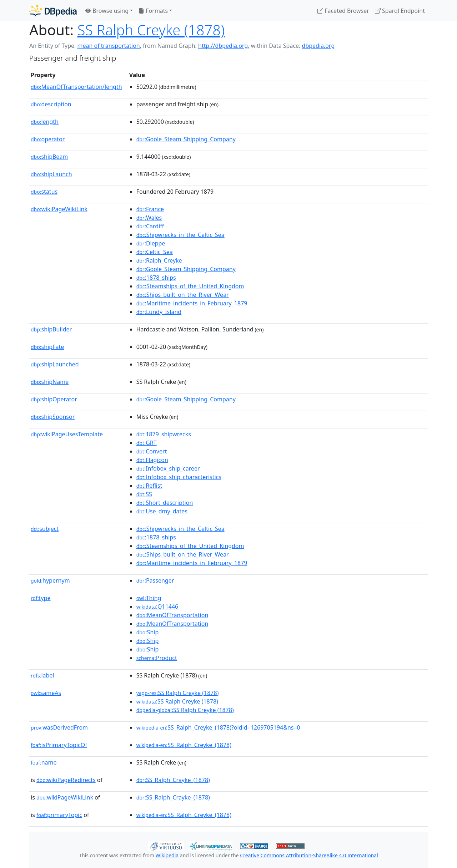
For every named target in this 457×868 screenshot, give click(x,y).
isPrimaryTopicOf (59, 745)
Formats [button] (153, 11)
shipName (50, 382)
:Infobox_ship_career (168, 468)
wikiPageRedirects (66, 780)
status (44, 192)
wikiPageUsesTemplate (67, 434)
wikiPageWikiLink (59, 209)
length (45, 122)
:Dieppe (151, 243)
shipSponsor (53, 417)
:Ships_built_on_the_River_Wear (183, 295)
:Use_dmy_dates (162, 511)
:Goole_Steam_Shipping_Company (186, 139)
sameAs (46, 693)
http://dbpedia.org (223, 46)
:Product (157, 658)
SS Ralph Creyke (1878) (151, 30)
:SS (144, 494)
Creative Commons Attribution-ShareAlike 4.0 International (309, 855)
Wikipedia (167, 855)
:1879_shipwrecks (164, 434)
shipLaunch (51, 174)
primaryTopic (59, 815)
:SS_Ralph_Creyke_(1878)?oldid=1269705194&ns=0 (218, 727)
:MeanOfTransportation (172, 615)
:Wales (149, 218)
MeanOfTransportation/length (76, 87)
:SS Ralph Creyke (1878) (178, 693)
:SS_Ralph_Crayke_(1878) (173, 780)
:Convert (152, 451)
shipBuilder (51, 329)
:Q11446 (157, 606)
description (51, 104)
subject (45, 529)
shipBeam (49, 157)
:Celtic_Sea (155, 252)
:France (150, 209)
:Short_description (165, 503)
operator (48, 139)
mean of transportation (108, 46)
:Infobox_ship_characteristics (179, 477)
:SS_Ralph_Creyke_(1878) (184, 745)
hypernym (50, 580)
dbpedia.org (318, 46)
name (44, 762)
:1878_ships (156, 278)
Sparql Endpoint (400, 11)
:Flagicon (152, 460)
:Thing (149, 598)
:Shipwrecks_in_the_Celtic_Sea (180, 235)
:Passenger (155, 580)
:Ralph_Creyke (159, 260)
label (42, 675)
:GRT (147, 443)
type (41, 598)
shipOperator (54, 399)
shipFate (47, 347)
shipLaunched (55, 364)
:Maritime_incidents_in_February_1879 (192, 303)
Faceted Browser (343, 11)
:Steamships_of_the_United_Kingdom (190, 286)
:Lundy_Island (159, 312)
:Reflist (149, 486)
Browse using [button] (107, 11)
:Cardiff (150, 226)
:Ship (148, 632)
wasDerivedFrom (59, 727)
